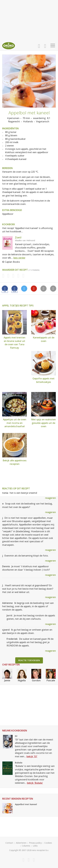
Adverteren (21, 843)
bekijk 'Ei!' (32, 756)
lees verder (19, 258)
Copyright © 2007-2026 (20, 850)
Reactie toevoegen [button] (29, 660)
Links (35, 846)
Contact (9, 843)
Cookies (48, 843)
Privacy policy (35, 843)
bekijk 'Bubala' (35, 783)
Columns (26, 846)
